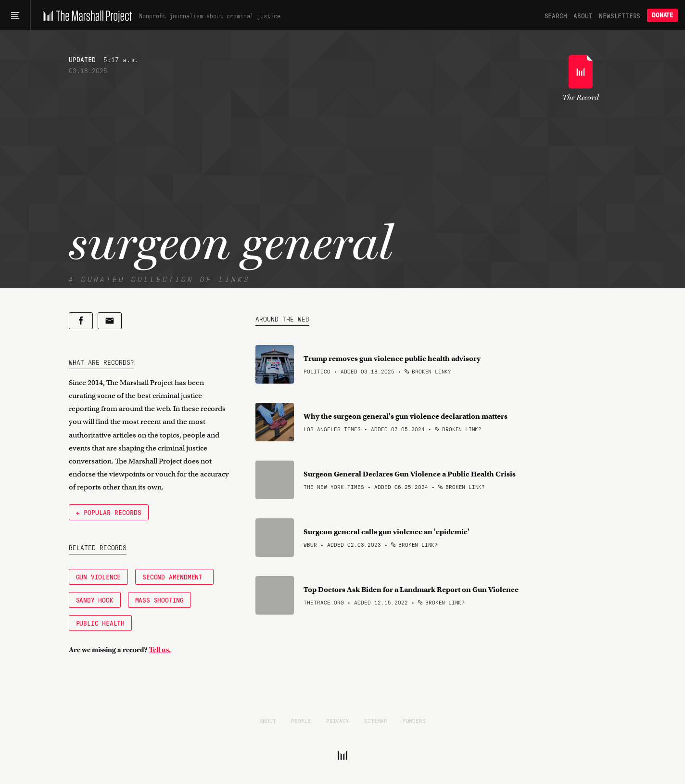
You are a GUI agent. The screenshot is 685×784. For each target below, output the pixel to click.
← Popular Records (109, 512)
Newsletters (620, 15)
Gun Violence (99, 577)
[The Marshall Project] (85, 15)
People (301, 720)
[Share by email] (110, 321)
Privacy (338, 720)
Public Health (100, 623)
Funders (414, 720)
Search (556, 15)
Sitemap (376, 720)
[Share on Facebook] (81, 321)
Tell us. (160, 650)
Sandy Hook (95, 600)
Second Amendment (174, 577)
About (583, 15)
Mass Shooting (159, 600)
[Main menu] (15, 15)
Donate (662, 15)
